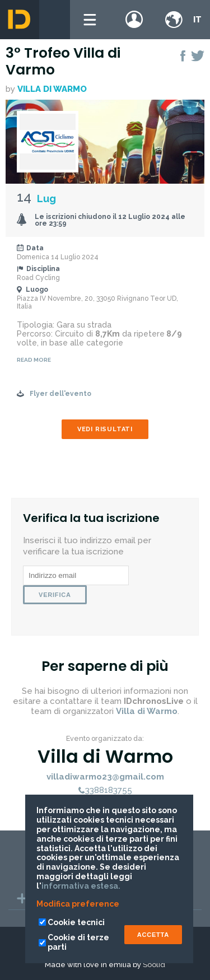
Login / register (134, 20)
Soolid (154, 965)
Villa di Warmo (52, 89)
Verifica (55, 595)
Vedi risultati (105, 429)
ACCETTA (153, 935)
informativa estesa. (81, 886)
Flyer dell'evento (60, 394)
